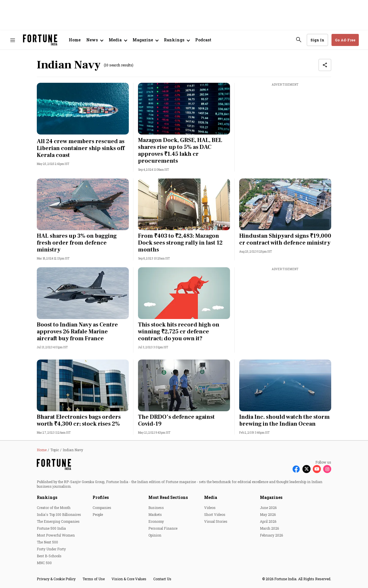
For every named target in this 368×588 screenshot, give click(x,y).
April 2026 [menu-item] (268, 521)
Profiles (101, 497)
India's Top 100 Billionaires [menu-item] (59, 514)
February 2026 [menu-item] (271, 535)
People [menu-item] (98, 514)
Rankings (47, 497)
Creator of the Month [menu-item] (54, 508)
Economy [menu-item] (156, 521)
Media (211, 497)
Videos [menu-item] (210, 508)
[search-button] (299, 40)
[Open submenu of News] (95, 40)
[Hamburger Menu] (13, 40)
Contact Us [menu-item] (162, 579)
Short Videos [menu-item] (215, 514)
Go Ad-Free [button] (345, 40)
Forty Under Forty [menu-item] (51, 549)
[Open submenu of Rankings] (177, 40)
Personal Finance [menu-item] (163, 528)
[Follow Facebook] (296, 469)
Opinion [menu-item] (155, 535)
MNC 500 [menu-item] (44, 563)
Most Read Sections (168, 497)
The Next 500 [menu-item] (47, 542)
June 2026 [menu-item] (268, 508)
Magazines (271, 497)
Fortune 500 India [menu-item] (51, 528)
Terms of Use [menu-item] (94, 579)
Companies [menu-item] (102, 508)
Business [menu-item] (156, 508)
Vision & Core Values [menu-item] (129, 579)
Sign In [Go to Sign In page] (317, 40)
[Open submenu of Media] (118, 40)
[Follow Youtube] (317, 469)
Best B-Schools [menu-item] (49, 556)
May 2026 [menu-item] (268, 514)
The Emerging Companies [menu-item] (58, 521)
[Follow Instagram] (327, 469)
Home (75, 40)
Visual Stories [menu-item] (216, 521)
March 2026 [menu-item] (269, 528)
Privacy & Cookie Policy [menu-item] (56, 579)
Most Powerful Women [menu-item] (56, 535)
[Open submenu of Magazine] (145, 40)
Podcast (203, 40)
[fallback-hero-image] (83, 109)
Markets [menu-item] (155, 514)
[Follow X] (306, 469)
